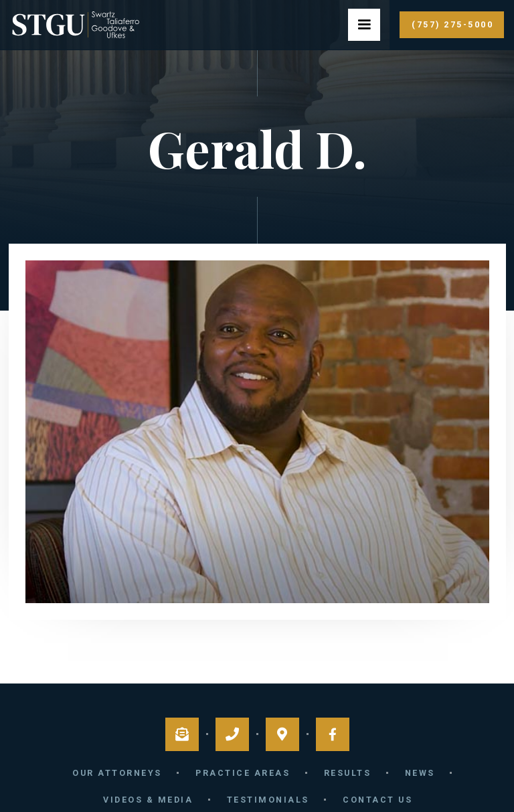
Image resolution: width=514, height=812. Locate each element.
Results (348, 773)
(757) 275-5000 (452, 24)
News (420, 773)
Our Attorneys (117, 773)
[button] (364, 25)
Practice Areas (243, 773)
